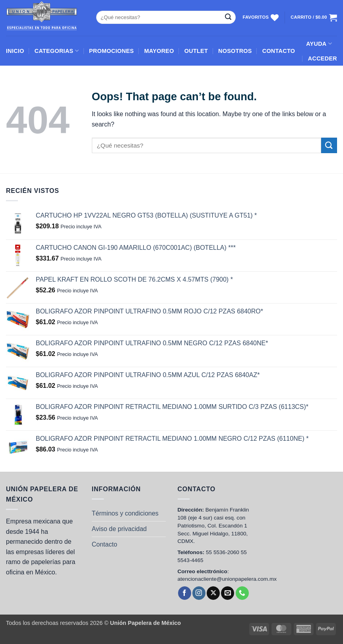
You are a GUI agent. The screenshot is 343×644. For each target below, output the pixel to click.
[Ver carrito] (314, 18)
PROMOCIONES (111, 51)
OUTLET (196, 51)
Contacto (105, 544)
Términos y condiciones (125, 513)
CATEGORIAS (57, 51)
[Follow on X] (213, 593)
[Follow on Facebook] (185, 593)
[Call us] (242, 593)
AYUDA (319, 44)
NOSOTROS (235, 51)
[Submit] (228, 18)
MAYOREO (159, 51)
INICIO (15, 51)
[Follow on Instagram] (199, 593)
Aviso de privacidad (119, 529)
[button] (323, 58)
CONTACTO (279, 51)
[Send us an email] (228, 593)
